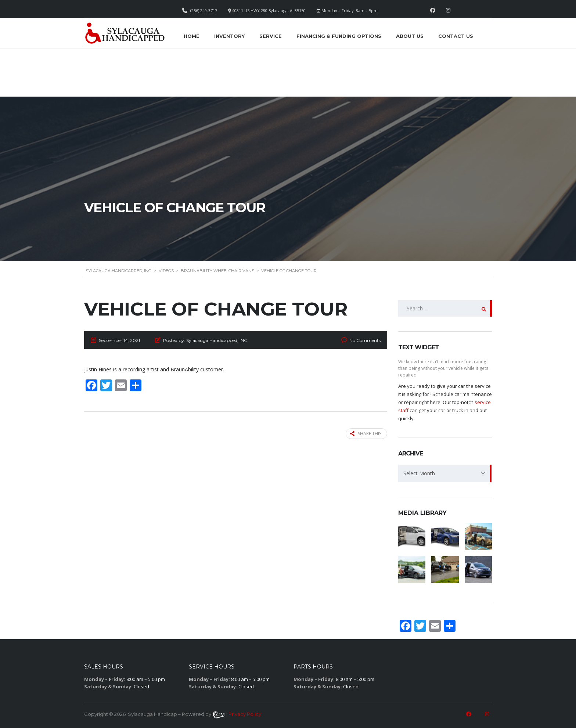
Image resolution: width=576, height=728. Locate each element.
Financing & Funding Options (339, 36)
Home (192, 36)
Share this (366, 434)
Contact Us (456, 36)
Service (271, 36)
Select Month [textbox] (419, 473)
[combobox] (445, 473)
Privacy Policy (245, 714)
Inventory (229, 36)
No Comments (365, 340)
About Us (410, 36)
